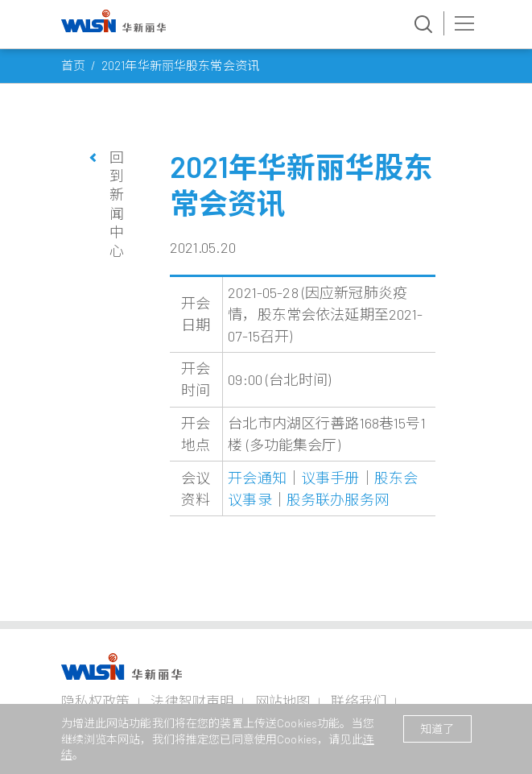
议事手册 (330, 478)
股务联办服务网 (338, 499)
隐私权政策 (96, 701)
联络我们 (359, 701)
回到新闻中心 (117, 204)
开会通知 (257, 478)
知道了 (437, 728)
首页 (73, 65)
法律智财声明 (192, 701)
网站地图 (283, 701)
